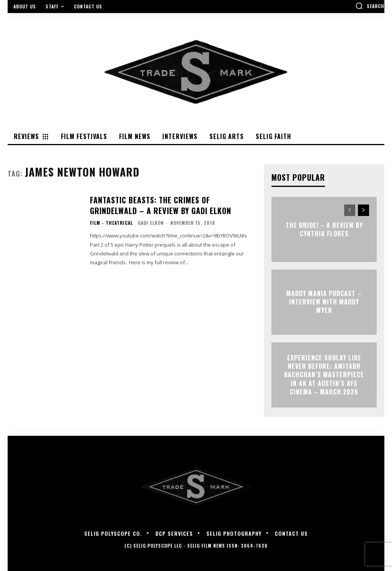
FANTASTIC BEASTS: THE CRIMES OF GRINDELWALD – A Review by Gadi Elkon (170, 204)
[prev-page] (350, 210)
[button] (370, 6)
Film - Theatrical (111, 221)
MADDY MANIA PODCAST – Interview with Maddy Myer (324, 302)
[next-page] (363, 210)
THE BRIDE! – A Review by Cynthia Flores (324, 229)
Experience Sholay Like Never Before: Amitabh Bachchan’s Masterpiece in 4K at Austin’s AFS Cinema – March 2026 (324, 375)
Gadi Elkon (151, 220)
